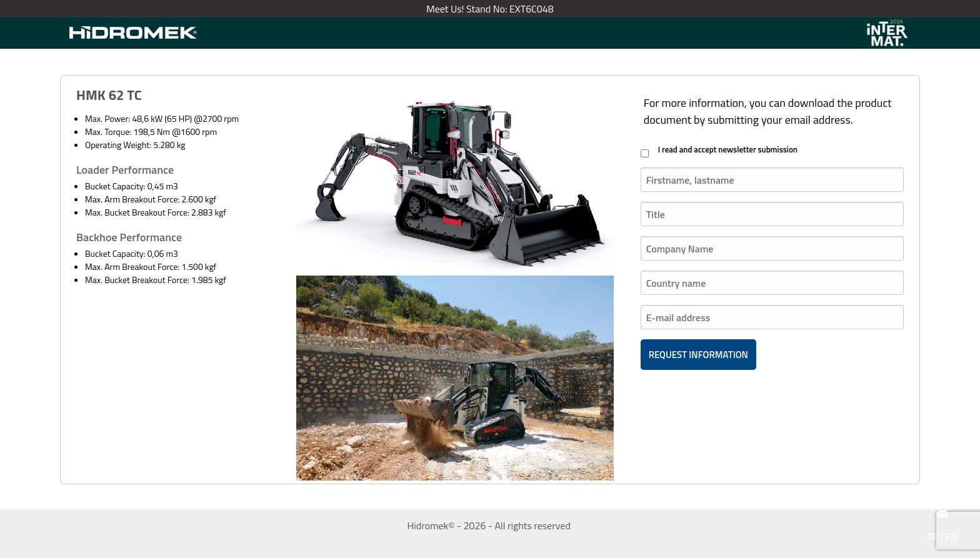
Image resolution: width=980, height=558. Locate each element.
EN (951, 537)
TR (932, 537)
